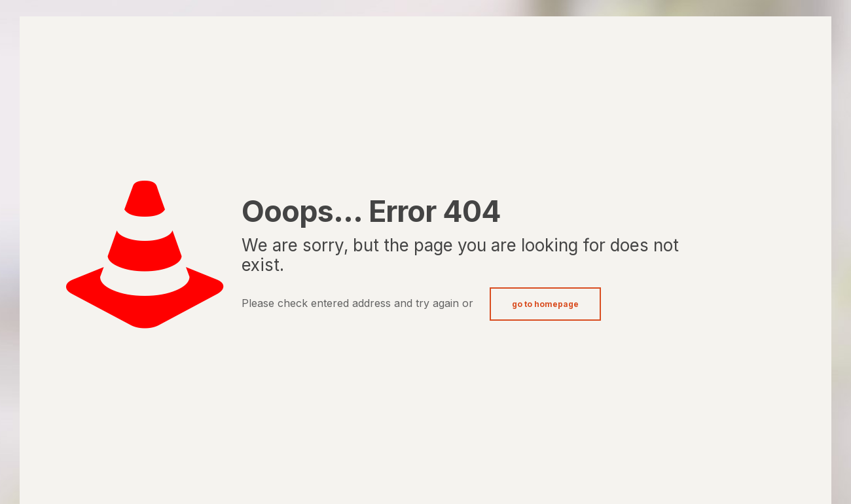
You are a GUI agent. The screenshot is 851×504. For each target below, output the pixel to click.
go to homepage (545, 304)
